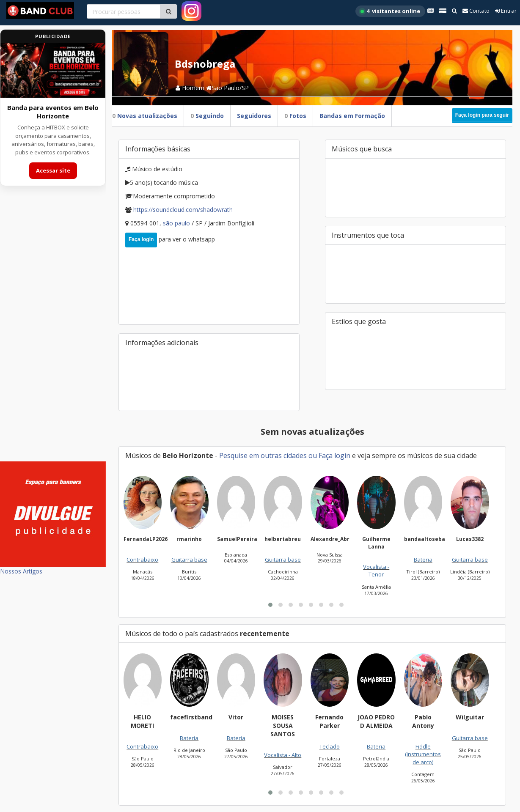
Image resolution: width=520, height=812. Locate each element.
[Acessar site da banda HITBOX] (53, 70)
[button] (270, 605)
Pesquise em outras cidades (263, 455)
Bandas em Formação (352, 116)
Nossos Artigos (21, 571)
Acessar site (53, 170)
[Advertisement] (53, 329)
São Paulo (177, 223)
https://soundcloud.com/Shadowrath (183, 210)
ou (313, 455)
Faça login (141, 239)
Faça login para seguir (482, 115)
